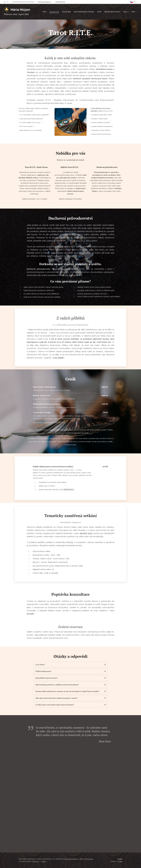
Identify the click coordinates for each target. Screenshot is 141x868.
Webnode (35, 861)
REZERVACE (69, 490)
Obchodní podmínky (71, 859)
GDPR (81, 859)
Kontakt (30, 614)
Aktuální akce (86, 533)
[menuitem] (46, 12)
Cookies (44, 861)
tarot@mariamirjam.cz (44, 2)
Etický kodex (89, 859)
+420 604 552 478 (60, 2)
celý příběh (59, 358)
